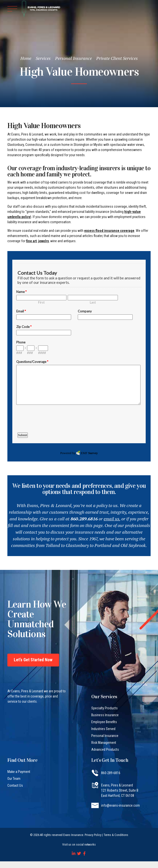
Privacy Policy (93, 835)
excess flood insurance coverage (109, 231)
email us (111, 519)
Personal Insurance (73, 58)
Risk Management (104, 743)
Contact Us (15, 785)
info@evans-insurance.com (120, 805)
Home (26, 58)
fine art (31, 241)
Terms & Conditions (116, 835)
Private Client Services (117, 58)
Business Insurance (105, 715)
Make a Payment (19, 772)
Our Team (14, 779)
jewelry (43, 241)
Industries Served (103, 729)
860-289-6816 (111, 773)
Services (43, 58)
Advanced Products (105, 749)
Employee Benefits (104, 722)
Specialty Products (104, 708)
